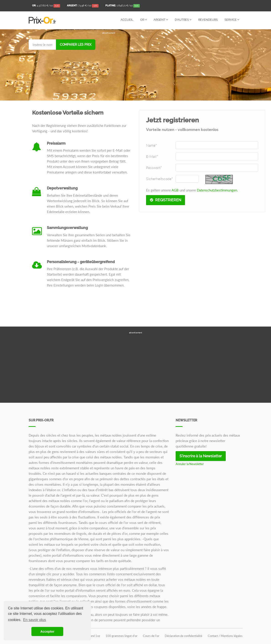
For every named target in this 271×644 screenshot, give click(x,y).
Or (143, 20)
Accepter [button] (47, 631)
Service (232, 20)
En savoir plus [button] (35, 620)
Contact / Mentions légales (225, 636)
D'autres (183, 20)
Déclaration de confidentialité (184, 636)
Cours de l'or (151, 636)
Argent (161, 20)
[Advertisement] (172, 66)
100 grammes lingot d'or (122, 636)
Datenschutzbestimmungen (217, 190)
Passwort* (154, 167)
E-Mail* (152, 156)
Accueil (127, 20)
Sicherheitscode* (159, 179)
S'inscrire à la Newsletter (201, 456)
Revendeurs (208, 20)
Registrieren (166, 200)
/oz (46, 6)
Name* (152, 145)
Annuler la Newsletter (190, 464)
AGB (175, 190)
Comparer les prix (76, 45)
